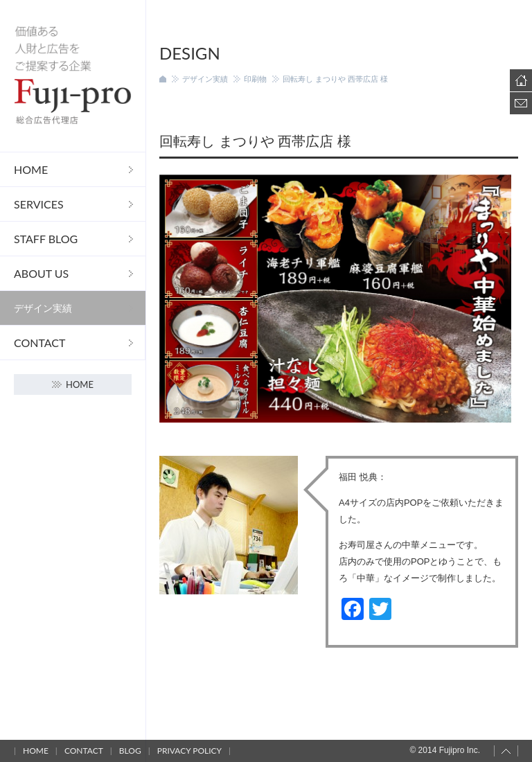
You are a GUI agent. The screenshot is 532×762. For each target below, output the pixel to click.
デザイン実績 (43, 308)
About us (41, 273)
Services (39, 204)
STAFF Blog (46, 239)
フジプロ (73, 76)
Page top (506, 751)
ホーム (163, 79)
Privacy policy (189, 751)
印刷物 (255, 79)
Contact (40, 343)
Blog (130, 751)
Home (31, 169)
